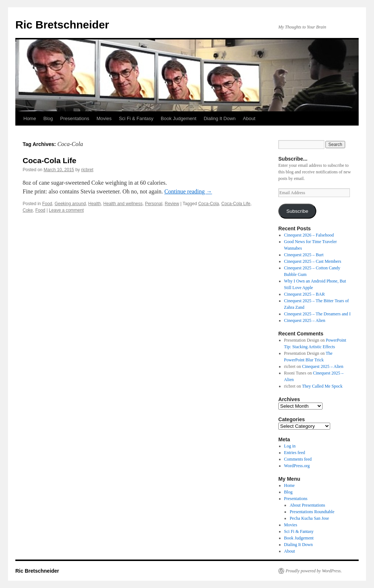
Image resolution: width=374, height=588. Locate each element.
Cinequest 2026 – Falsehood (309, 235)
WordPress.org (297, 466)
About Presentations (307, 505)
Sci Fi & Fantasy (136, 118)
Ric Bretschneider (62, 25)
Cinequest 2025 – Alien (305, 320)
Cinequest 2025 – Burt (304, 255)
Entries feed (295, 453)
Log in (290, 446)
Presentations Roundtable (312, 512)
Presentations (75, 118)
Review (172, 204)
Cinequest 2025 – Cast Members (313, 261)
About (249, 118)
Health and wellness (123, 204)
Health (95, 204)
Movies (104, 118)
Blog (48, 118)
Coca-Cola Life (49, 160)
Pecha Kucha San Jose (309, 518)
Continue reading (188, 191)
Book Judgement (179, 118)
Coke (28, 210)
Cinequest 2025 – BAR (305, 294)
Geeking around (70, 204)
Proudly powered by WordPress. (314, 571)
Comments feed (298, 459)
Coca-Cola (209, 204)
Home (30, 118)
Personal (154, 204)
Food (47, 204)
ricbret (87, 170)
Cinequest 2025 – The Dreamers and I (317, 314)
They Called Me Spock (322, 386)
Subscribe (297, 211)
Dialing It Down (220, 118)
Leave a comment (66, 210)
